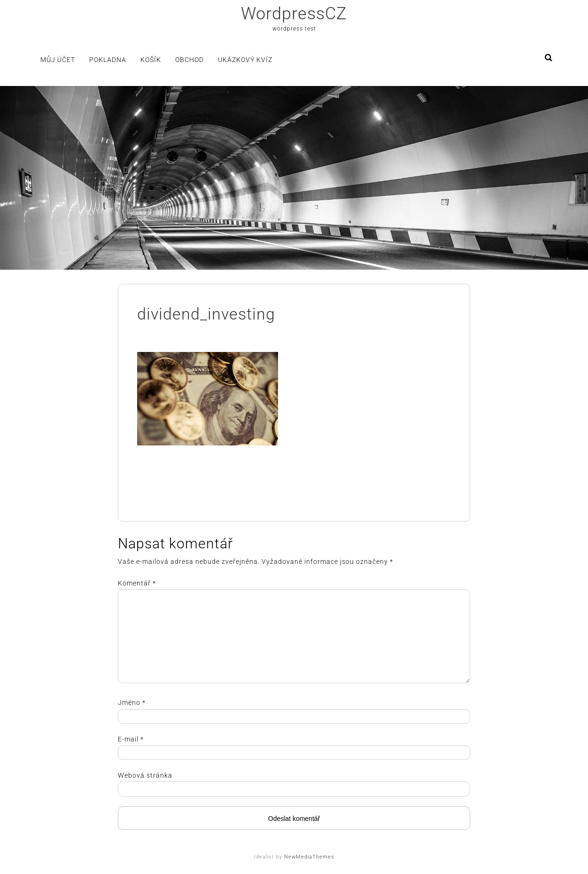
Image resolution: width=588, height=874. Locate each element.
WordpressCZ (294, 14)
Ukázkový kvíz (245, 60)
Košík (151, 60)
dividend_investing (206, 314)
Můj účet (58, 60)
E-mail (131, 739)
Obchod (190, 60)
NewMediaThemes (309, 857)
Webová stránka (145, 775)
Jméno (132, 702)
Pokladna (108, 60)
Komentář (137, 583)
